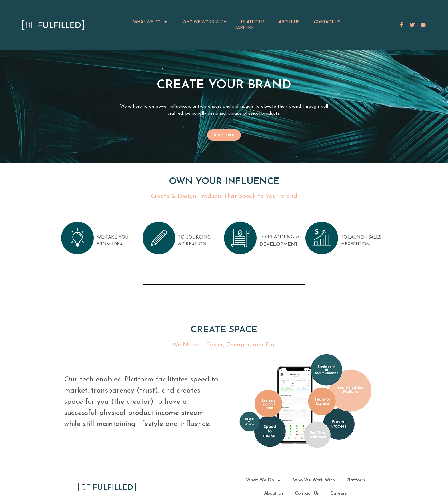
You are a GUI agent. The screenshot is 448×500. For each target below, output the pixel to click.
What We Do (151, 22)
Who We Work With (204, 22)
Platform (253, 22)
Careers (244, 28)
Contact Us (327, 22)
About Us (289, 22)
